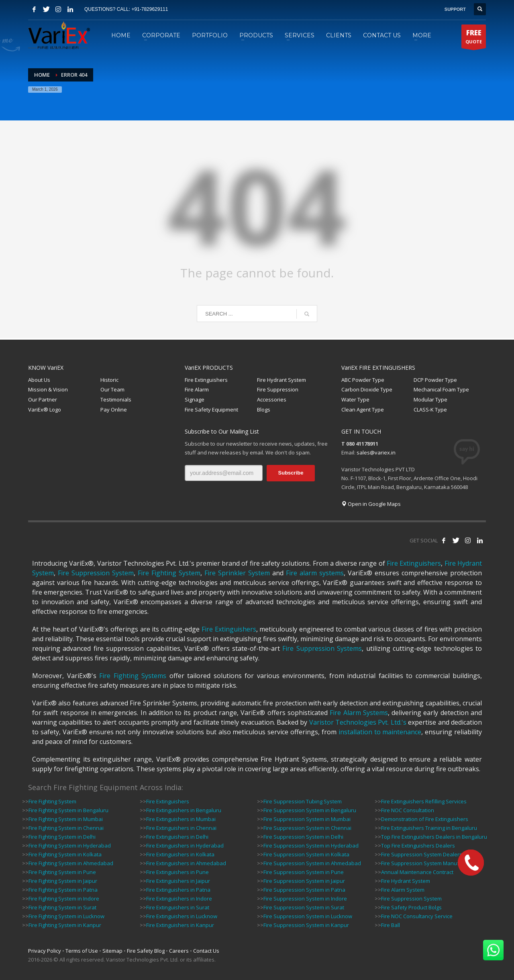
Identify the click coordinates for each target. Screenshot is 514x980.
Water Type (355, 399)
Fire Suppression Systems (322, 648)
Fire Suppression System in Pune (304, 872)
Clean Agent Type (363, 410)
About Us (39, 380)
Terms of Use (82, 951)
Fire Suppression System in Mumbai (307, 819)
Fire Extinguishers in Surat (178, 907)
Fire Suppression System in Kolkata (306, 854)
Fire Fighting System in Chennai (66, 828)
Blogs (264, 410)
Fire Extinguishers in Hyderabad (185, 846)
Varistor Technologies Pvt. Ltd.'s (358, 722)
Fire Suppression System (96, 573)
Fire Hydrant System (281, 380)
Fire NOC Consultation (408, 810)
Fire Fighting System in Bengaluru (68, 810)
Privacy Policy (45, 951)
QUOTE (474, 38)
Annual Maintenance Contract (417, 872)
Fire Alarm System (403, 890)
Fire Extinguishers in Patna (178, 890)
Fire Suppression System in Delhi (303, 837)
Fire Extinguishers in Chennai (181, 828)
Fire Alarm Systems (359, 713)
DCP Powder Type (435, 380)
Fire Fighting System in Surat (62, 907)
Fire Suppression (278, 389)
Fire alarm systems (315, 573)
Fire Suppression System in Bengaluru (310, 810)
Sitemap (112, 951)
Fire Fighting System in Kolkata (65, 854)
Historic (109, 380)
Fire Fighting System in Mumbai (66, 819)
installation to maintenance (380, 732)
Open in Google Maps (371, 504)
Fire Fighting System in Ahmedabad (71, 863)
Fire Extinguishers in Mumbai (181, 819)
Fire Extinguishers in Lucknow (182, 916)
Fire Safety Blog (146, 951)
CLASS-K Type (430, 410)
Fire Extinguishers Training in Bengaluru (429, 828)
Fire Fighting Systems (133, 676)
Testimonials (116, 399)
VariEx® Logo (45, 410)
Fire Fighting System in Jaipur (63, 881)
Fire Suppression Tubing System (303, 801)
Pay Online (114, 410)
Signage (195, 399)
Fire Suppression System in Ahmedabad (312, 863)
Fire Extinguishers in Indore (179, 899)
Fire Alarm (197, 389)
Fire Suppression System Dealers (422, 854)
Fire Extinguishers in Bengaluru (184, 810)
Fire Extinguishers (206, 380)
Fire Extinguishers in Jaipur (178, 881)
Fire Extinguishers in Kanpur (180, 925)
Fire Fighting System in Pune (62, 872)
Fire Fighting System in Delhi (62, 837)
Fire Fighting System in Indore (64, 899)
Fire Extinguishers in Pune (177, 872)
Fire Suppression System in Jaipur (304, 881)
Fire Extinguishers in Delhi (177, 837)
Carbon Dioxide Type (367, 389)
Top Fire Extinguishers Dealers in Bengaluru (434, 837)
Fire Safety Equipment (211, 410)
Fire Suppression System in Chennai (307, 828)
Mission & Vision (48, 389)
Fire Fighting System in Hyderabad (70, 846)
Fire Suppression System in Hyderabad (311, 846)
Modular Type (430, 399)
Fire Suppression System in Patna (304, 890)
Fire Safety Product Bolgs (411, 907)
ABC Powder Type (363, 380)
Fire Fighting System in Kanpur (65, 925)
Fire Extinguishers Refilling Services (424, 801)
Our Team (112, 389)
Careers (179, 951)
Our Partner (43, 399)
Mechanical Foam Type (441, 389)
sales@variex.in (376, 452)
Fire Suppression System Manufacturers (430, 863)
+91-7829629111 (150, 9)
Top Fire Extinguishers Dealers (418, 846)
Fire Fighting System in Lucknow (66, 916)
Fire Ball (391, 925)
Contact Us (206, 951)
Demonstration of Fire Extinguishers (425, 819)
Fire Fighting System (169, 573)
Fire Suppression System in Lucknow (308, 916)
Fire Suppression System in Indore (305, 899)
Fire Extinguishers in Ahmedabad (186, 863)
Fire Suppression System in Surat (304, 907)
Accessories (272, 399)
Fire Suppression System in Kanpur (306, 925)
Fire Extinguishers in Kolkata (180, 854)
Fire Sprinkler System (237, 573)
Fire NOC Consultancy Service (417, 916)
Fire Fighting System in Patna (63, 890)
